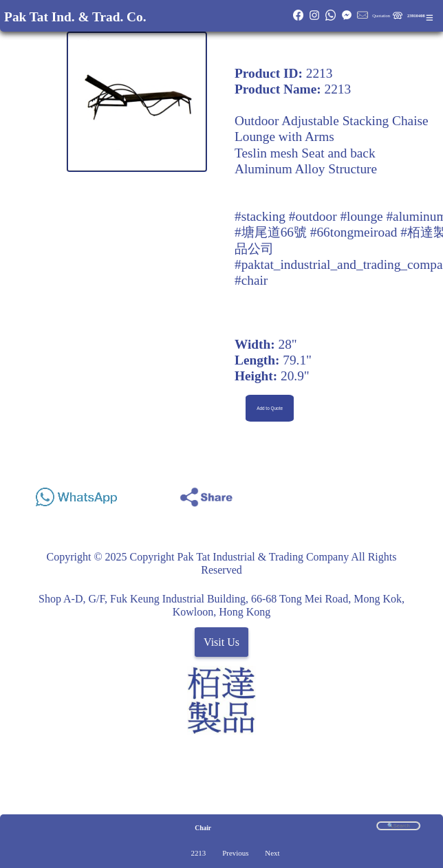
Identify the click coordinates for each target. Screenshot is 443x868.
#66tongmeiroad (354, 232)
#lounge (361, 216)
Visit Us (221, 642)
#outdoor (313, 216)
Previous (235, 853)
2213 (198, 853)
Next (272, 853)
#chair (251, 280)
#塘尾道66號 (271, 232)
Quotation (381, 15)
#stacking (260, 216)
